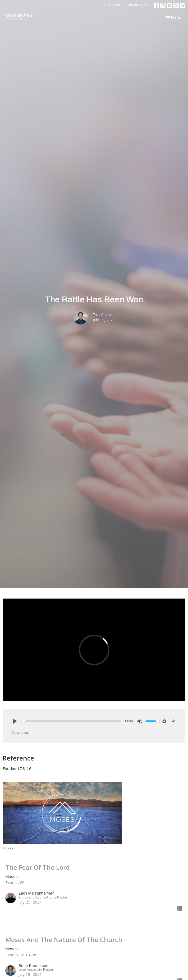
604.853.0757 (138, 5)
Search (115, 5)
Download (20, 733)
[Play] (15, 721)
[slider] (71, 721)
